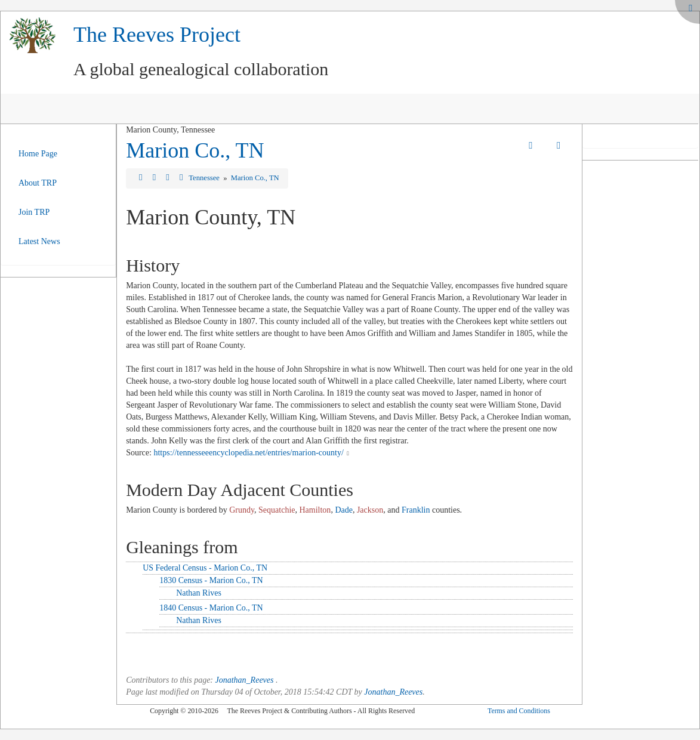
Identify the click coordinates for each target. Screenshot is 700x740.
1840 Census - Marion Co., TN (211, 608)
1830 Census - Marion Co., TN (211, 580)
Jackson (370, 510)
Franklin (416, 510)
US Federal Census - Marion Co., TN (205, 568)
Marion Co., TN (195, 150)
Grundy (242, 510)
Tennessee (205, 178)
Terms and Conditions (519, 711)
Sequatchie (277, 510)
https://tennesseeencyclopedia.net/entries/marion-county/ (248, 453)
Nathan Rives (199, 593)
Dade (344, 510)
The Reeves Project (157, 35)
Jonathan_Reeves (245, 680)
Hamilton (315, 510)
